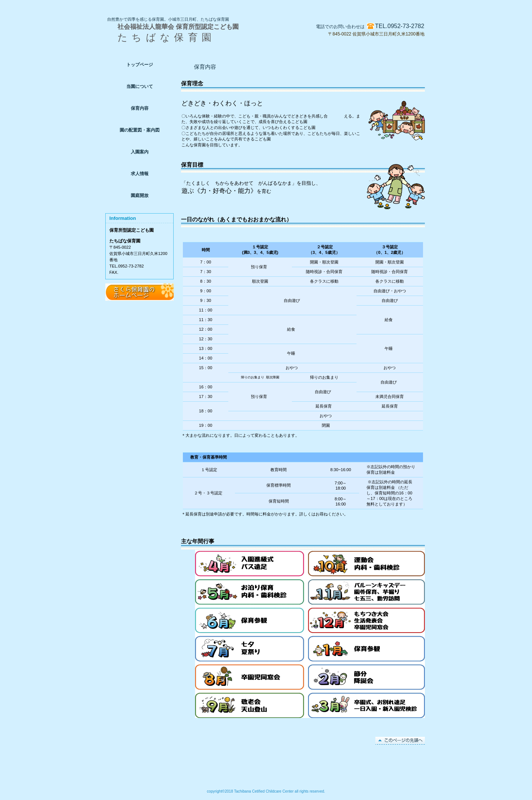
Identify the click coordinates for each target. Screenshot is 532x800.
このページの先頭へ (400, 741)
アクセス (139, 292)
